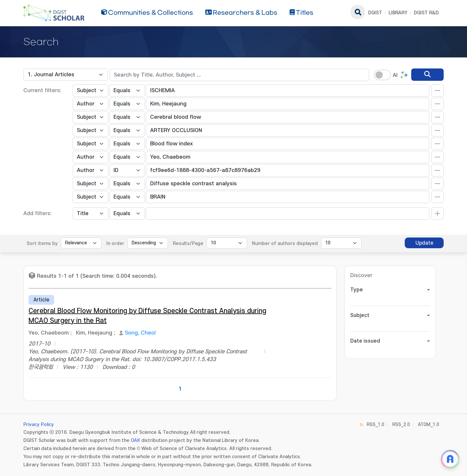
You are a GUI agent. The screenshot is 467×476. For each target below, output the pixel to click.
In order (115, 244)
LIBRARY (398, 13)
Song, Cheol (140, 333)
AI (395, 75)
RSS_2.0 (401, 425)
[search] (427, 75)
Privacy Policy (39, 425)
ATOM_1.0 (429, 425)
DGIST (375, 13)
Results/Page (188, 244)
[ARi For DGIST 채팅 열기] (450, 459)
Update (424, 243)
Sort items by (42, 244)
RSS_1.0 (376, 425)
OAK (135, 440)
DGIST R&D (426, 13)
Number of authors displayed (285, 244)
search (358, 12)
